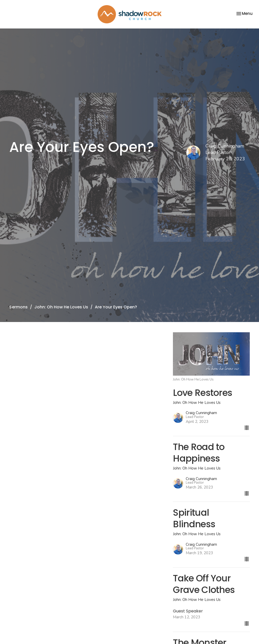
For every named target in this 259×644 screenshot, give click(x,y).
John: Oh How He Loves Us (61, 307)
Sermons (18, 307)
